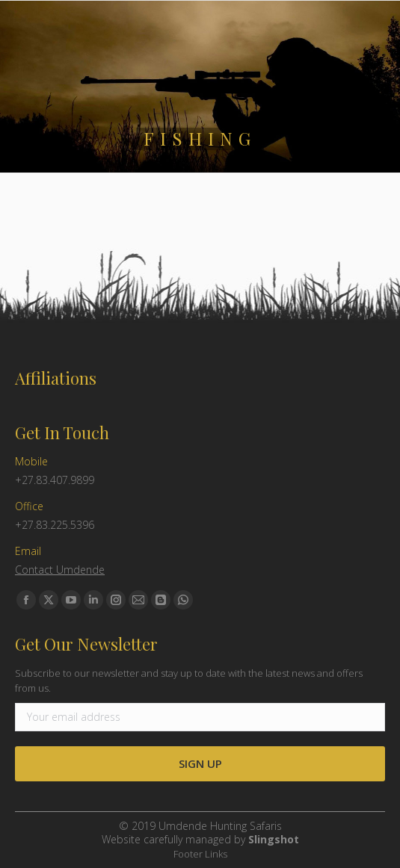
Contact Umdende (60, 570)
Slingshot (274, 839)
